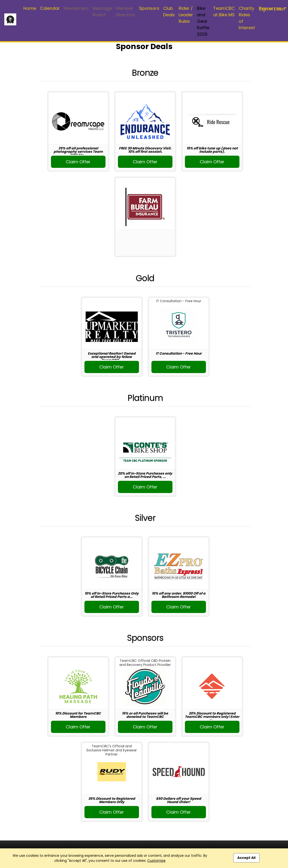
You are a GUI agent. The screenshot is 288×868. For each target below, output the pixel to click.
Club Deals (169, 11)
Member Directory (125, 11)
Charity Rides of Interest (247, 18)
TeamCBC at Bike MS (224, 11)
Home (30, 8)
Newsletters (76, 8)
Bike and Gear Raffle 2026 (203, 21)
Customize (156, 861)
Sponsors (149, 8)
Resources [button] (271, 8)
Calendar (50, 8)
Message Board (102, 11)
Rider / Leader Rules (186, 15)
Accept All (246, 858)
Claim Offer (78, 162)
